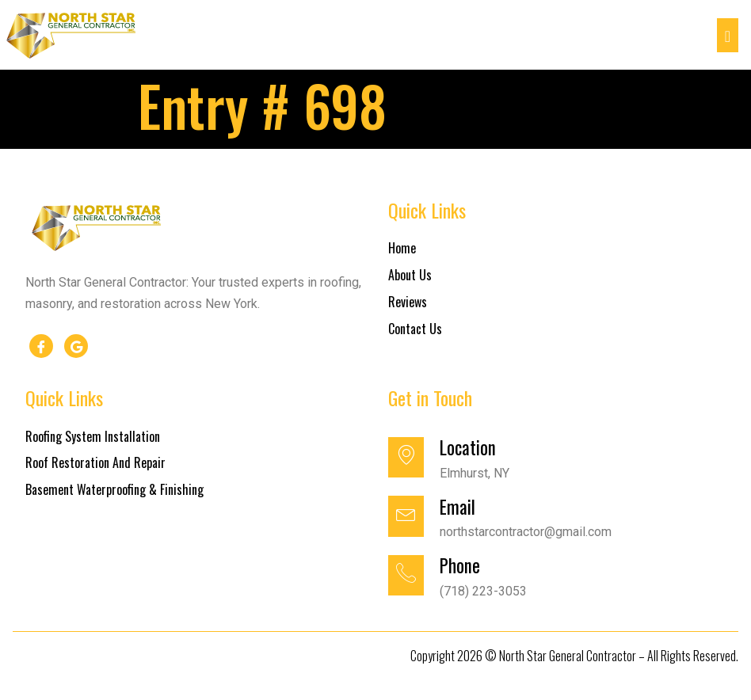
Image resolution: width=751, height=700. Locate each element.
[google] (76, 346)
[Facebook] (41, 346)
